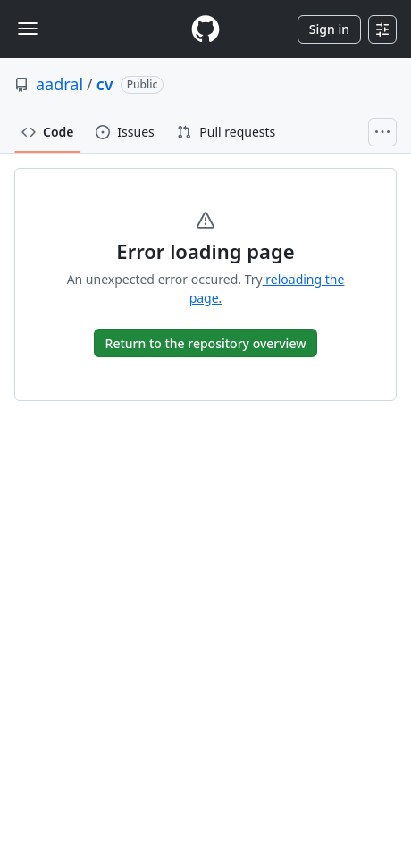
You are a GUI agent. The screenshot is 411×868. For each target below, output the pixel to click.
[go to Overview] (206, 343)
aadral (59, 84)
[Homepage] (205, 29)
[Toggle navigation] (28, 29)
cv (105, 84)
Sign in (329, 29)
